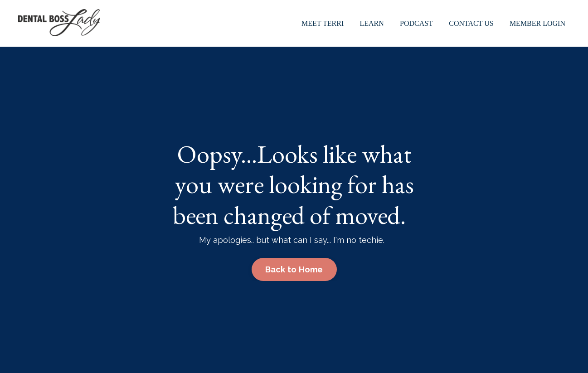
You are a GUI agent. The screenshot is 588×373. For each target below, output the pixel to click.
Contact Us (471, 23)
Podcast (416, 23)
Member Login (537, 23)
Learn (372, 23)
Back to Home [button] (294, 269)
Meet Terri (323, 23)
